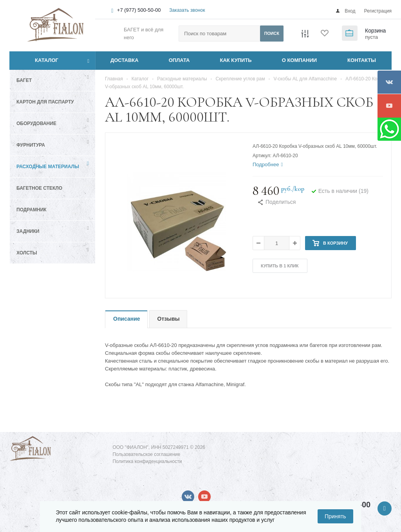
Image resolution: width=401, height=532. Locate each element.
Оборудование (36, 123)
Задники (28, 231)
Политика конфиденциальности (147, 461)
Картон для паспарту (45, 102)
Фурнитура (31, 145)
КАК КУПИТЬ (236, 60)
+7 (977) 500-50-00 (139, 10)
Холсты (27, 253)
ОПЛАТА (179, 60)
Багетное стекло (39, 188)
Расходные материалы (48, 167)
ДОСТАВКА (125, 60)
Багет (24, 80)
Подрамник (32, 210)
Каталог (38, 60)
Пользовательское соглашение (146, 454)
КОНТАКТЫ (362, 60)
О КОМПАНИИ (299, 60)
